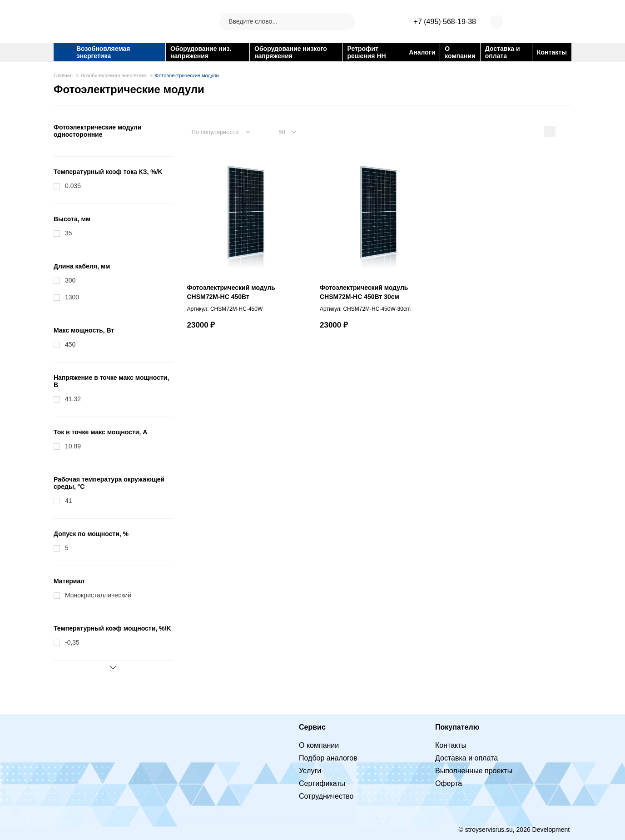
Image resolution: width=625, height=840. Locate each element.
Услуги (310, 771)
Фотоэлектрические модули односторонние (98, 131)
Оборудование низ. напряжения (201, 52)
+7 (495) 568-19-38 (445, 22)
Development (552, 830)
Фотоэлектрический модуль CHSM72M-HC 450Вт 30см (364, 292)
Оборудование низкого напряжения (291, 52)
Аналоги (422, 52)
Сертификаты (322, 783)
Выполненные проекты (474, 771)
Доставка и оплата (503, 52)
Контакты (552, 52)
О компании (460, 52)
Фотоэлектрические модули (187, 75)
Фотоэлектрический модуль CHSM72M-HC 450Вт (231, 292)
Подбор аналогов (328, 758)
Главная (63, 75)
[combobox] (226, 132)
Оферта (449, 783)
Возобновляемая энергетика (103, 52)
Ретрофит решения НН (367, 52)
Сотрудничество (326, 796)
